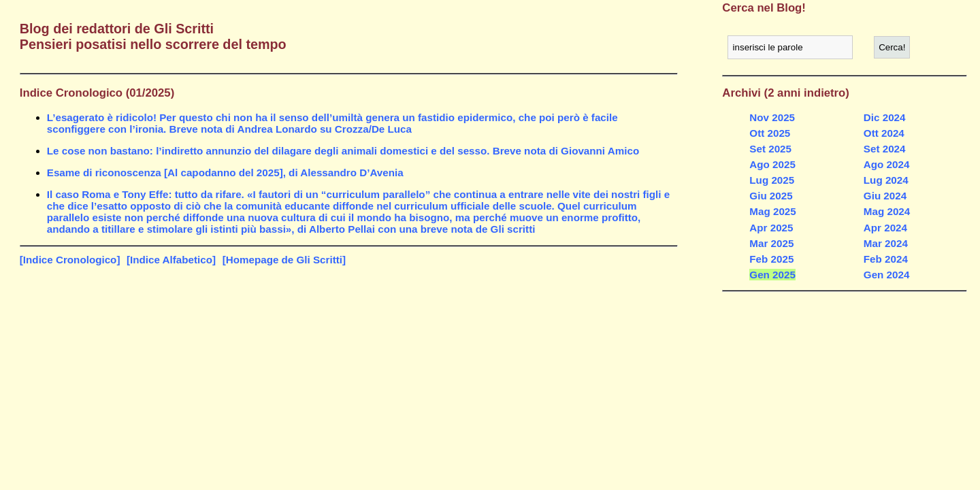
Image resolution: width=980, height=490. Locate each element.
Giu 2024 (885, 196)
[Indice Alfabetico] (171, 260)
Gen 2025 (772, 275)
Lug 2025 (772, 180)
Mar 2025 (771, 243)
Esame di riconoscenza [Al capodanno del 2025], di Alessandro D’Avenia (225, 173)
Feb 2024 (886, 259)
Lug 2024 (886, 180)
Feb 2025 (771, 259)
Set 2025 (770, 149)
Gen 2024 (887, 275)
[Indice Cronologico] (70, 260)
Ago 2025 (772, 164)
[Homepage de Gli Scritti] (284, 260)
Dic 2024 (885, 117)
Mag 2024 (887, 211)
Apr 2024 (885, 228)
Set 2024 (885, 149)
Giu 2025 (771, 196)
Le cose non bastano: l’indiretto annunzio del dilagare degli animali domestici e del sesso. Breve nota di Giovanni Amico (343, 151)
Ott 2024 (884, 133)
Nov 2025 (772, 117)
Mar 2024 (886, 243)
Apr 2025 (771, 228)
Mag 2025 (772, 211)
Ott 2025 (770, 133)
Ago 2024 (887, 164)
